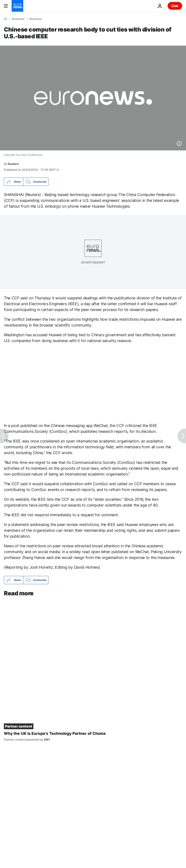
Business (18, 19)
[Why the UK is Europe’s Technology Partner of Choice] (93, 736)
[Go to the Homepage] (17, 6)
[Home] (5, 19)
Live (175, 6)
